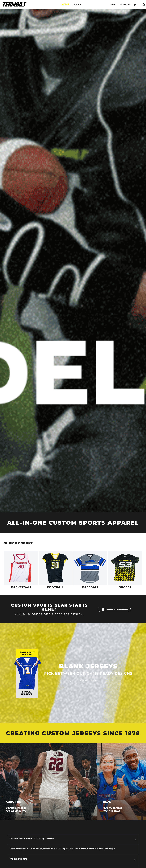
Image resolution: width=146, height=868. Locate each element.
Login (113, 4)
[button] (21, 568)
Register (125, 4)
